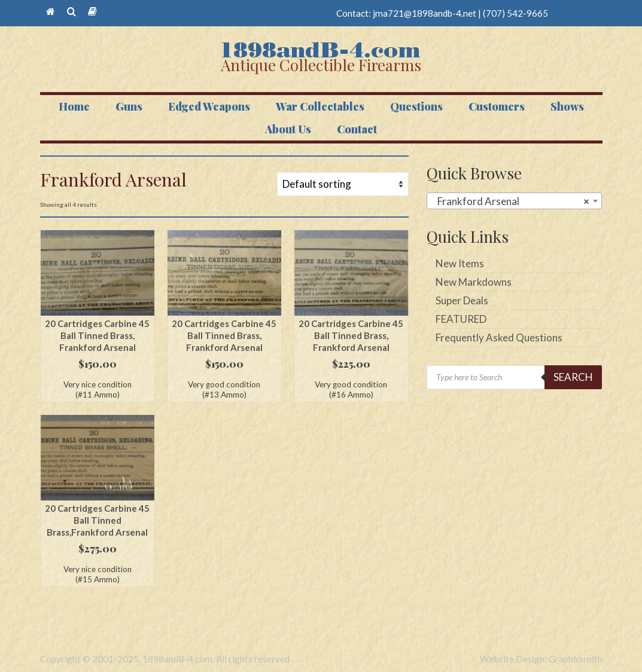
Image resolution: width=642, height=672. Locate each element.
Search (573, 377)
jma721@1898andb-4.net (425, 13)
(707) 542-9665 (515, 13)
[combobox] (514, 201)
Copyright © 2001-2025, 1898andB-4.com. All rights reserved (165, 659)
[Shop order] (343, 184)
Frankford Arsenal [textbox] (511, 201)
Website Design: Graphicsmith (541, 659)
